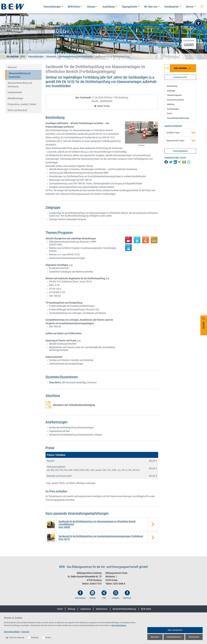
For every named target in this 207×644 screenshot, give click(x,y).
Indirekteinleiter (15, 92)
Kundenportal (172, 7)
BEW (23, 57)
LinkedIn (92, 595)
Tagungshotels (129, 7)
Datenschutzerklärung (12, 632)
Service (190, 7)
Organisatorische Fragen (181, 141)
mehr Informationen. (119, 625)
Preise (169, 113)
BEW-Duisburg (80, 595)
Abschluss (171, 104)
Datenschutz (102, 609)
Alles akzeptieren (175, 630)
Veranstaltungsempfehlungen (178, 118)
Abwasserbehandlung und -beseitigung (20, 85)
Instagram (116, 595)
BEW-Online (74, 7)
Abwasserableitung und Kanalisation (76, 57)
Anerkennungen (173, 109)
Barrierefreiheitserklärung (124, 609)
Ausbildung (108, 7)
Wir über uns (151, 7)
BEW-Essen (127, 595)
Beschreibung (172, 86)
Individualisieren (174, 637)
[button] (198, 23)
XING (104, 595)
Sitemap (72, 609)
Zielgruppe (171, 91)
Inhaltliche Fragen (181, 133)
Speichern (155, 637)
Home (60, 609)
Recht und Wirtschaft (17, 110)
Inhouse (91, 7)
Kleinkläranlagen (15, 98)
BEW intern (146, 609)
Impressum (86, 609)
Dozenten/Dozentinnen (176, 100)
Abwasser (51, 57)
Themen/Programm (174, 95)
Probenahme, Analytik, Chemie (22, 104)
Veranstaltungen (52, 7)
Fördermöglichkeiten (180, 151)
